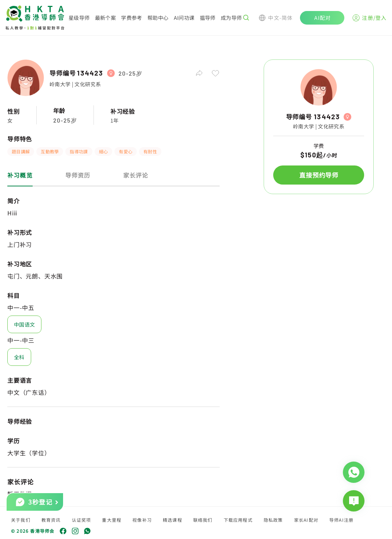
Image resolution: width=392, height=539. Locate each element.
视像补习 (142, 520)
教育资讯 (51, 520)
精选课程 (173, 520)
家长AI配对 (306, 520)
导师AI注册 (341, 520)
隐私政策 (273, 520)
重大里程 (112, 520)
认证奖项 (82, 520)
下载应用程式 (238, 520)
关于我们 (21, 520)
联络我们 (203, 520)
